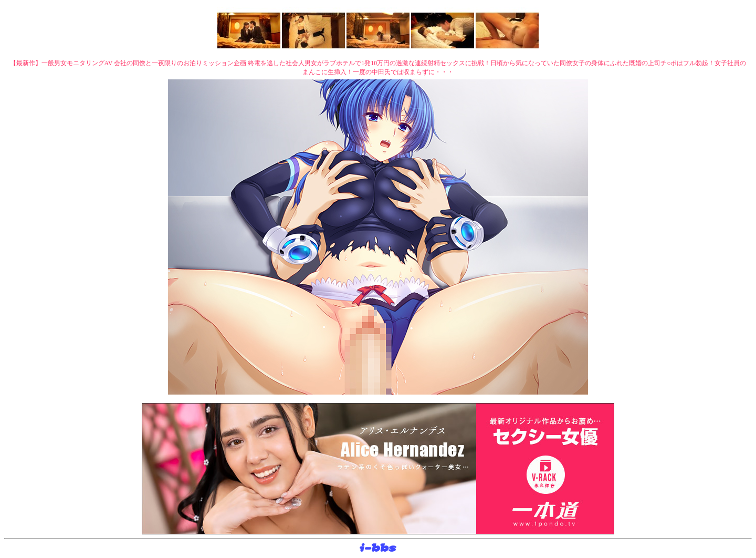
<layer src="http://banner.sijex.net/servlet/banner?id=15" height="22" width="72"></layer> (378, 548)
